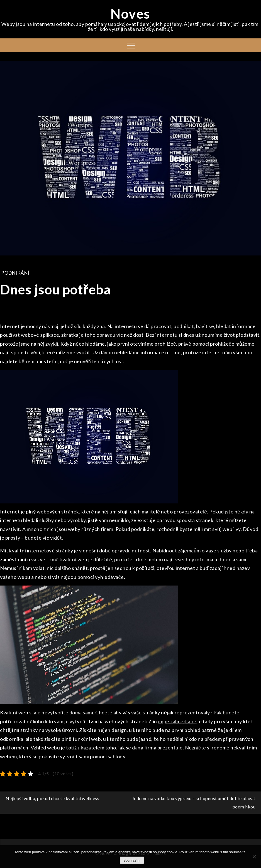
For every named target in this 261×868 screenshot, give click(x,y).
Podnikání (15, 273)
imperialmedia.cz (177, 721)
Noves (130, 13)
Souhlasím (132, 860)
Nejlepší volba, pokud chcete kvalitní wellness (52, 798)
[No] (254, 857)
